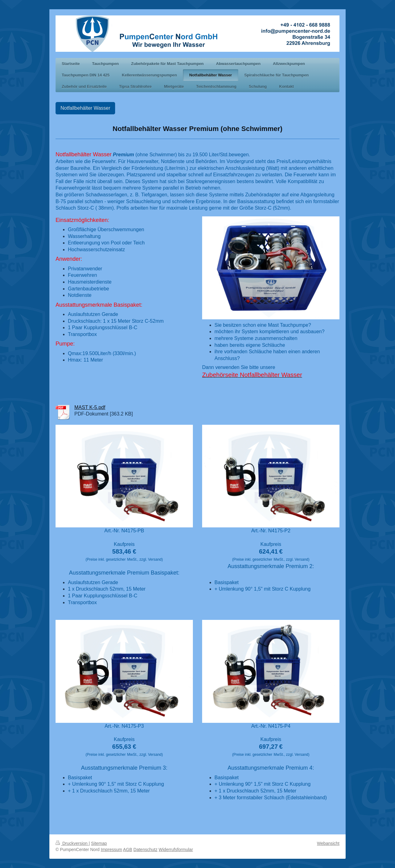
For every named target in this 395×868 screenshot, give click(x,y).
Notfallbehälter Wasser (85, 108)
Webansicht (328, 843)
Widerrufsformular (176, 850)
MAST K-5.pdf (90, 407)
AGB (128, 850)
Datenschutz (145, 850)
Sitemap (99, 843)
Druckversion (72, 843)
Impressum (112, 850)
